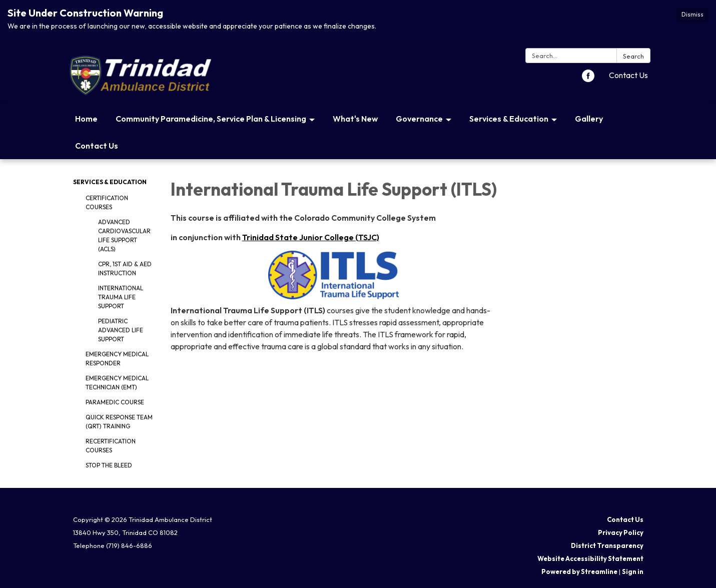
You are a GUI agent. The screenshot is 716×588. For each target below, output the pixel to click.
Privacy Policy (621, 532)
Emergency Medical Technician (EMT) (117, 383)
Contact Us (628, 75)
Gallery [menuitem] (589, 119)
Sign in (633, 571)
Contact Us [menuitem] (97, 146)
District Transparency (607, 545)
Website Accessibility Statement (590, 558)
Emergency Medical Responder (117, 359)
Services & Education (110, 182)
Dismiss (692, 14)
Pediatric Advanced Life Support (121, 330)
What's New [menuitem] (355, 119)
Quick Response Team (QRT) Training (119, 422)
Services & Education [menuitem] (509, 119)
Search (633, 56)
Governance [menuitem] (419, 119)
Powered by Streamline (579, 571)
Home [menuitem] (86, 119)
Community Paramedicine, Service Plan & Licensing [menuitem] (211, 119)
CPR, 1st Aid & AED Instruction (125, 268)
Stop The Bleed (109, 465)
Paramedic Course (115, 402)
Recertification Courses (111, 446)
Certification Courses (107, 202)
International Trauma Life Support (121, 297)
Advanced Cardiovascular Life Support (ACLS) (124, 235)
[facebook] (588, 79)
